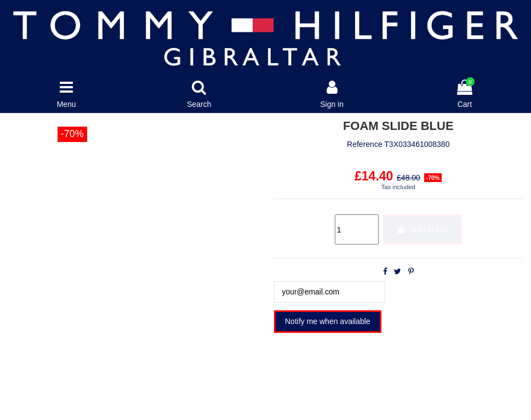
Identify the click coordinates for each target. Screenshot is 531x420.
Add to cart (422, 229)
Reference (365, 145)
